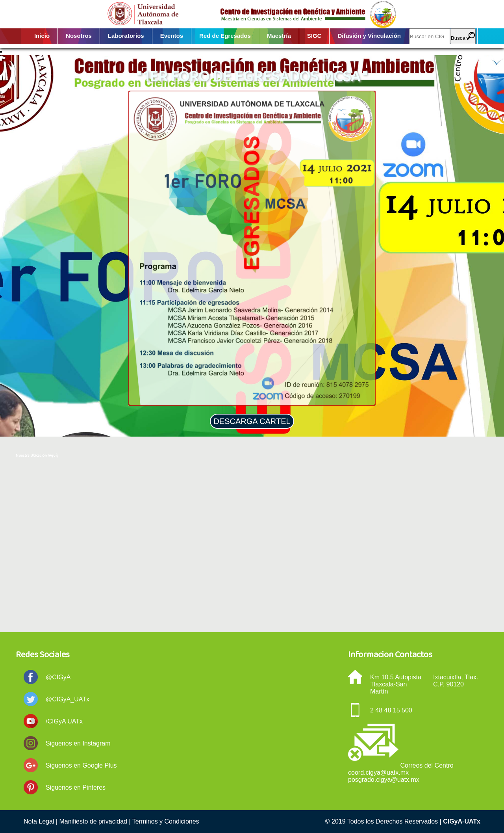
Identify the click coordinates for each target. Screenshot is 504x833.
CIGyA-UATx (462, 821)
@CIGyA (58, 677)
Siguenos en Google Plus (81, 765)
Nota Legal (39, 821)
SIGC (314, 36)
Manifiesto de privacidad (93, 821)
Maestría (279, 36)
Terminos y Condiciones (166, 821)
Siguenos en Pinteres (76, 787)
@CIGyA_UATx (68, 699)
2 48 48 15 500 (391, 710)
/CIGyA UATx (64, 721)
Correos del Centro (427, 765)
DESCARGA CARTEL (252, 421)
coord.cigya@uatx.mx (378, 773)
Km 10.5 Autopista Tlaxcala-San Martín (396, 684)
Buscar (463, 36)
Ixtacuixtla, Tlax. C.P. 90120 (456, 681)
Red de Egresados (225, 36)
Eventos (172, 36)
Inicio (42, 36)
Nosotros (79, 36)
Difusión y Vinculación (369, 36)
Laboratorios (126, 36)
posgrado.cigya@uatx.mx (384, 780)
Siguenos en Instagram (78, 743)
